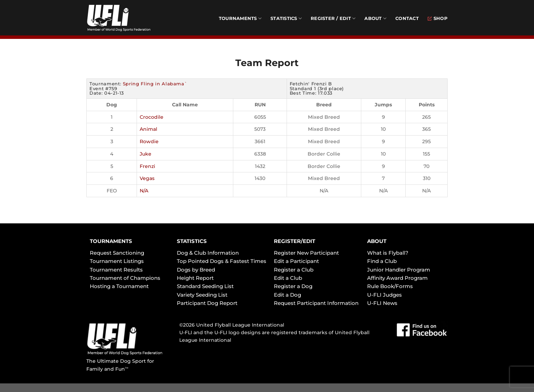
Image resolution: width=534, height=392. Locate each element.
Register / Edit (333, 18)
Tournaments (240, 18)
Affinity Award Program (397, 278)
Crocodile (152, 117)
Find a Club (382, 261)
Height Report (195, 278)
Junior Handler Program (399, 270)
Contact (407, 18)
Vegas (147, 178)
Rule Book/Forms (390, 286)
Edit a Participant (296, 261)
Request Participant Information (316, 303)
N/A (144, 191)
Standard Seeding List (205, 286)
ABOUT (377, 241)
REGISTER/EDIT (295, 241)
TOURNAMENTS (111, 241)
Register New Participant (306, 253)
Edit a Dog (287, 295)
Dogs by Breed (196, 270)
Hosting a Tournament (119, 286)
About (375, 18)
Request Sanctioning (117, 253)
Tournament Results (116, 270)
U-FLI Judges (385, 295)
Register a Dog (293, 286)
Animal (148, 129)
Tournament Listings (117, 261)
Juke (146, 154)
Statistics (286, 18)
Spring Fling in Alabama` (155, 84)
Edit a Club (288, 278)
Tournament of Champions (125, 278)
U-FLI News (382, 303)
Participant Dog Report (207, 303)
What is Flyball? (388, 253)
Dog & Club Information (208, 253)
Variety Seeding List (202, 295)
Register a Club (294, 270)
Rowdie (149, 141)
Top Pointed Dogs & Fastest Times (222, 261)
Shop (438, 18)
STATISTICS (192, 241)
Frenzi (147, 166)
